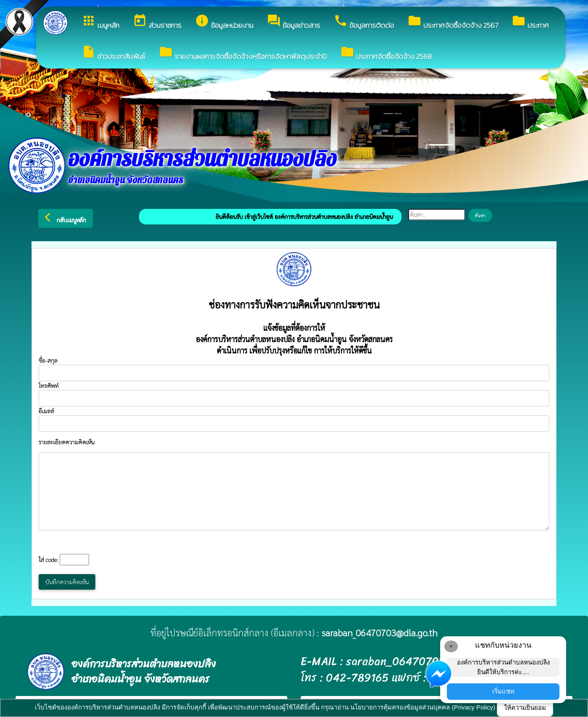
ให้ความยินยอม (525, 708)
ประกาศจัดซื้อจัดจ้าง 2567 (453, 22)
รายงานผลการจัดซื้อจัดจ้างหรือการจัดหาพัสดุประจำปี (243, 53)
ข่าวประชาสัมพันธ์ (113, 53)
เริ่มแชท (503, 691)
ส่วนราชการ (157, 22)
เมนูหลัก (100, 22)
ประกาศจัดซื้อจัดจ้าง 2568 (386, 53)
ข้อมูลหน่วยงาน (224, 22)
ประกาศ (530, 22)
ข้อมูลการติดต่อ (364, 22)
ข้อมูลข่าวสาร (293, 22)
